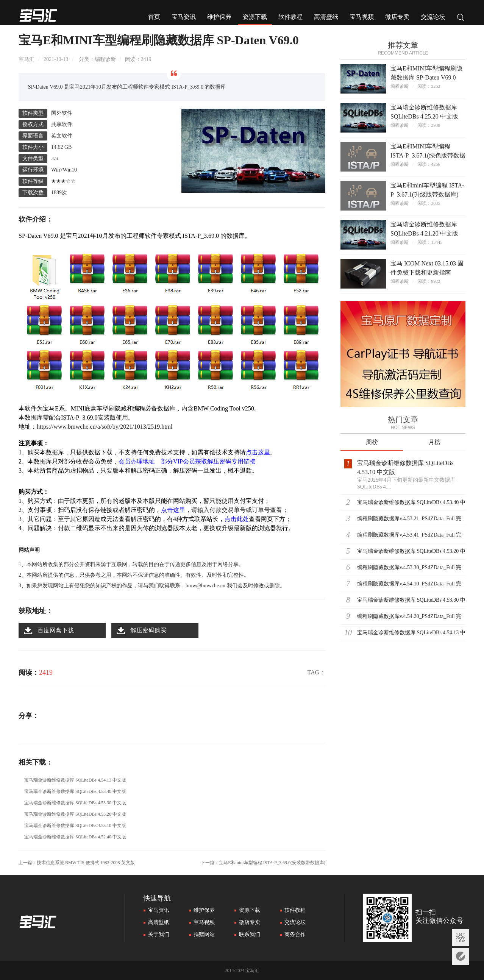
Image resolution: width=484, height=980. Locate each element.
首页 (154, 17)
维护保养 (219, 17)
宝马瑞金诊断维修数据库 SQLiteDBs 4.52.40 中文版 (75, 837)
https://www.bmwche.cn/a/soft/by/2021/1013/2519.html (105, 427)
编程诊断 (105, 59)
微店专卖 (397, 17)
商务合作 (295, 934)
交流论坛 (433, 17)
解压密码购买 (148, 630)
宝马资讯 (184, 17)
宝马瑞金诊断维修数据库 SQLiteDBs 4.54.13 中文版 (75, 780)
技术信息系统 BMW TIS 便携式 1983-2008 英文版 (86, 863)
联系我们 (250, 934)
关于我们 (159, 934)
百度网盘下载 (56, 630)
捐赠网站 (204, 934)
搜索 (461, 18)
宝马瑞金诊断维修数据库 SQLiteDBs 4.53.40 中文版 (75, 791)
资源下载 (255, 17)
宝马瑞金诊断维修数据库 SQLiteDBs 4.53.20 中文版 (75, 814)
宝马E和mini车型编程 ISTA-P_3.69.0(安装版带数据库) (272, 863)
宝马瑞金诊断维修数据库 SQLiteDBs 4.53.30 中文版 (75, 803)
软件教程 (290, 17)
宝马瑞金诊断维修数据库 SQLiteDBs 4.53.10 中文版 (75, 826)
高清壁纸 (326, 17)
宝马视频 (362, 17)
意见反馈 (460, 956)
